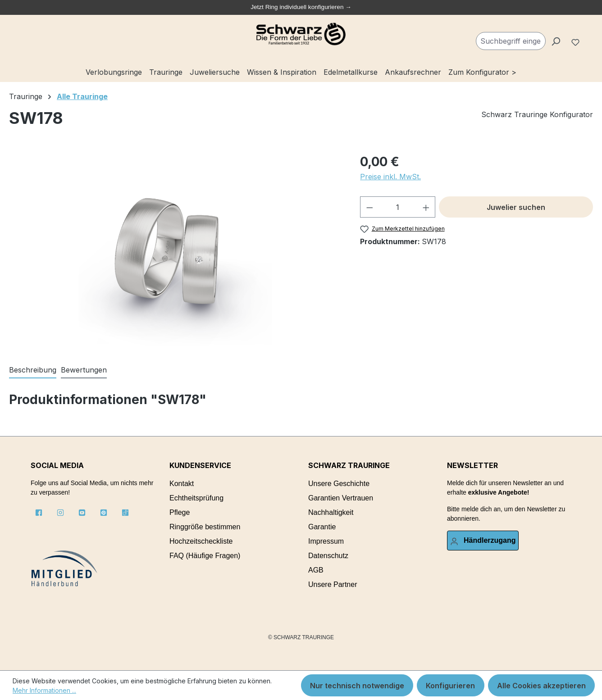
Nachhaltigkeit (331, 512)
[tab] (33, 370)
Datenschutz (328, 556)
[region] (176, 249)
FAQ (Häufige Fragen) (205, 556)
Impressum (326, 541)
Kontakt (182, 484)
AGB (316, 570)
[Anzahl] (398, 207)
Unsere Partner (333, 584)
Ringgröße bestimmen (205, 527)
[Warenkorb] (589, 37)
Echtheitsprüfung (196, 498)
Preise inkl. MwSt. (390, 177)
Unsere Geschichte (339, 484)
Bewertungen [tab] (84, 370)
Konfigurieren (450, 686)
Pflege (180, 512)
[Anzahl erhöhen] (426, 207)
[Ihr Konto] (483, 541)
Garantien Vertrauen (341, 498)
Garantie (322, 527)
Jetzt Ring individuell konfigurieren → (301, 7)
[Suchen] (556, 41)
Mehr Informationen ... (44, 690)
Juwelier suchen (516, 207)
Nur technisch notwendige (357, 686)
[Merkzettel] (577, 41)
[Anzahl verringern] (369, 207)
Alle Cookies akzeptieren (541, 686)
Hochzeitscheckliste (201, 541)
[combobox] (511, 41)
